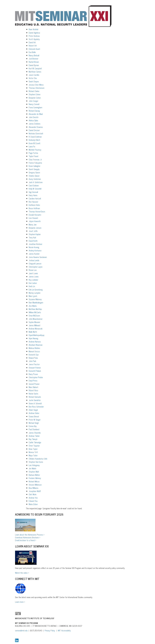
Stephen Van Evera (36, 462)
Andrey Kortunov (35, 250)
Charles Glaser (34, 176)
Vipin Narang (33, 338)
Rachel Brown (34, 62)
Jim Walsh (32, 468)
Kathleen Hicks (34, 205)
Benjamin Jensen (35, 228)
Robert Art (33, 46)
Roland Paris (33, 358)
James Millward (34, 325)
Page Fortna (33, 153)
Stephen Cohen (35, 94)
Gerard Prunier (34, 384)
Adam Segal (33, 410)
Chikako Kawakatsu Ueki (38, 459)
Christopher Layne (36, 267)
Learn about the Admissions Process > (30, 535)
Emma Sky (33, 426)
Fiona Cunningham (35, 107)
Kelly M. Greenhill (35, 189)
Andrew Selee (34, 413)
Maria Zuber (33, 504)
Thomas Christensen (37, 88)
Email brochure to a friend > (26, 540)
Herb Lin (32, 286)
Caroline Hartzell (35, 198)
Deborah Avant (34, 49)
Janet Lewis (33, 273)
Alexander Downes (36, 127)
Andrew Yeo (33, 498)
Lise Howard (33, 218)
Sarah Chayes (34, 81)
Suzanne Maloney (35, 299)
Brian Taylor (33, 449)
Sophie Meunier (34, 322)
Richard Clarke (34, 91)
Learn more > (20, 602)
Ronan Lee (33, 270)
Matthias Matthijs (35, 309)
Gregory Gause (34, 172)
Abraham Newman (36, 345)
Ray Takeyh (33, 439)
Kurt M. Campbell (35, 68)
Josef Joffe (33, 231)
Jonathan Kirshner (35, 244)
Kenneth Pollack (35, 371)
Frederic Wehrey (35, 478)
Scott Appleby (34, 39)
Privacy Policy (50, 630)
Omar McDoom (34, 315)
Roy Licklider (33, 280)
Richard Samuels (35, 397)
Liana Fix (32, 146)
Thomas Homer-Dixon (37, 211)
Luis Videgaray (34, 465)
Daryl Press (33, 381)
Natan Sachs (33, 394)
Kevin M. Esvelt (34, 143)
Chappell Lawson (35, 263)
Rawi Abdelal (33, 29)
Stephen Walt (34, 472)
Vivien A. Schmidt (35, 403)
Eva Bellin (32, 52)
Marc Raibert (33, 387)
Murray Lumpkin (35, 293)
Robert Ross (33, 390)
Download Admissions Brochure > (28, 537)
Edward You (33, 501)
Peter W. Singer (35, 420)
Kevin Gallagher (34, 166)
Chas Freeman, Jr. (35, 159)
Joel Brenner (33, 59)
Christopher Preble (36, 377)
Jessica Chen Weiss (36, 85)
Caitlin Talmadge (35, 442)
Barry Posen (33, 374)
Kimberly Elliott (34, 140)
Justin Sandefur (35, 400)
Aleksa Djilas (33, 120)
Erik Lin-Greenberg (36, 290)
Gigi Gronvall (33, 192)
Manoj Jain (33, 225)
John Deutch (34, 117)
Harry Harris (33, 195)
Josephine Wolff (35, 491)
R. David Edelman (35, 137)
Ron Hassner (33, 202)
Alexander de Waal (36, 114)
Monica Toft (33, 452)
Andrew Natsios (35, 342)
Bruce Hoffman (34, 208)
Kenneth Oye (34, 355)
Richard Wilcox (34, 481)
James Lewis (34, 277)
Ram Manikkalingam (36, 302)
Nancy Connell (34, 104)
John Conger (33, 101)
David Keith (33, 241)
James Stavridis (35, 433)
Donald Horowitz (35, 215)
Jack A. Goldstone (36, 182)
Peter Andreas (34, 36)
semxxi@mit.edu (21, 630)
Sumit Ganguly (34, 169)
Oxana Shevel (34, 416)
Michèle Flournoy (35, 150)
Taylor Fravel (33, 156)
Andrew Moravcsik (36, 329)
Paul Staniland (34, 429)
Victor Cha (33, 78)
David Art (32, 42)
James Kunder (34, 254)
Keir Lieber (33, 283)
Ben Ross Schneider (36, 407)
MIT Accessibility (64, 630)
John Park (32, 361)
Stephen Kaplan (35, 234)
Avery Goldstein (35, 179)
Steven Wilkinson (35, 485)
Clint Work (33, 494)
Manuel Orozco (34, 351)
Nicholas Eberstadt (36, 133)
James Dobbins (35, 124)
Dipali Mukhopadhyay (37, 335)
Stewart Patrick (35, 368)
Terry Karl (32, 237)
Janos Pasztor (34, 364)
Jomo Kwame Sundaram (38, 257)
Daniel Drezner (34, 130)
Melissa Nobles (34, 348)
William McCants (35, 312)
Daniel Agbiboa (34, 33)
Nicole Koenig (34, 247)
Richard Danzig (34, 111)
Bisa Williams (34, 488)
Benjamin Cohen (35, 98)
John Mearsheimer (36, 319)
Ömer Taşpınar (34, 446)
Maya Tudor (33, 455)
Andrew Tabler (34, 436)
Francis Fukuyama (35, 163)
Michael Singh (34, 423)
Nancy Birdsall (34, 55)
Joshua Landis (34, 260)
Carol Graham (34, 185)
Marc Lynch (33, 296)
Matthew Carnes (35, 72)
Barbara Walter (34, 475)
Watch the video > (22, 573)
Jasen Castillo (34, 75)
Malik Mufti (33, 332)
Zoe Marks (33, 306)
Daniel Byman (34, 65)
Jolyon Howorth (35, 221)
